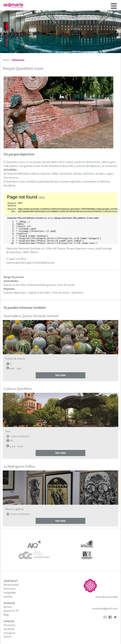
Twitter (8, 637)
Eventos (8, 597)
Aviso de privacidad (106, 597)
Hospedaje (10, 593)
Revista (8, 607)
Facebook (9, 629)
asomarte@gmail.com (105, 608)
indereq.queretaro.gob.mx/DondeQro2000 (30, 263)
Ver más (60, 375)
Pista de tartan (61, 293)
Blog (6, 615)
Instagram (10, 633)
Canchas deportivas (15, 293)
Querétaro (77, 293)
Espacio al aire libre (39, 293)
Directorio (18, 60)
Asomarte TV (11, 611)
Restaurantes (11, 585)
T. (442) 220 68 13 (16, 259)
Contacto (9, 621)
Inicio (6, 60)
